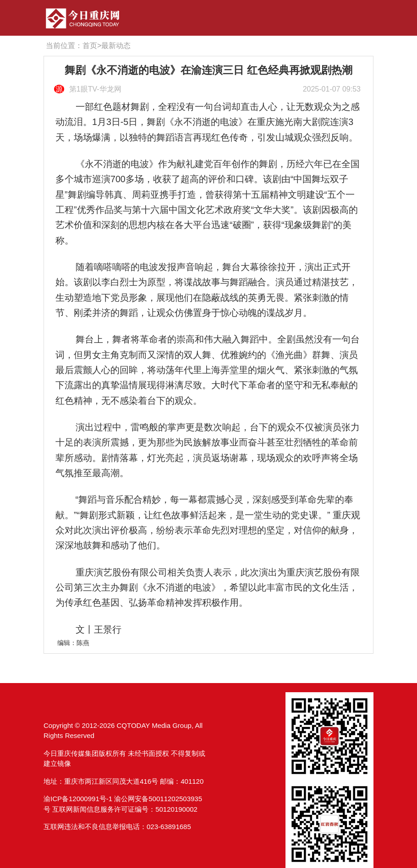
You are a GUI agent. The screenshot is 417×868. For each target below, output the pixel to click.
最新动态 (116, 46)
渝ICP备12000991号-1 (78, 799)
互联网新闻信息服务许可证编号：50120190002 (125, 809)
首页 (90, 46)
